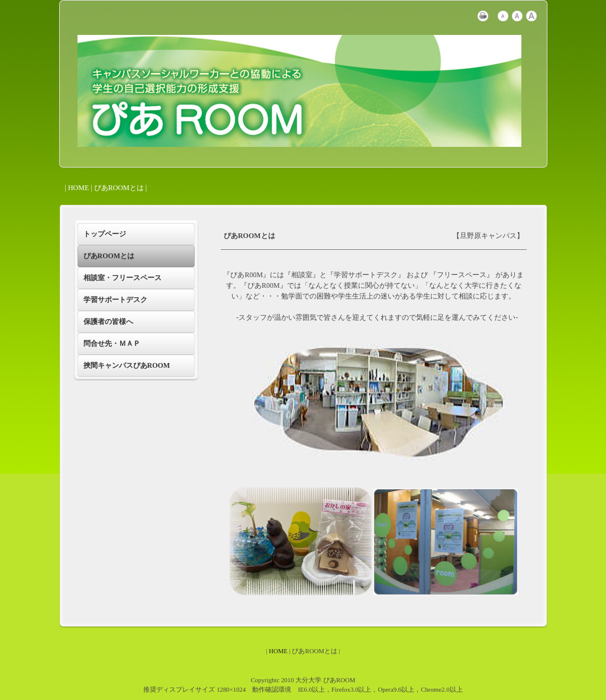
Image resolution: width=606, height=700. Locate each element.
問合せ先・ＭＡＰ (112, 343)
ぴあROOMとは (109, 256)
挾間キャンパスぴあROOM (127, 365)
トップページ (105, 234)
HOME (78, 188)
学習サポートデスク (115, 300)
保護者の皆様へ (108, 322)
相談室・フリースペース (123, 278)
